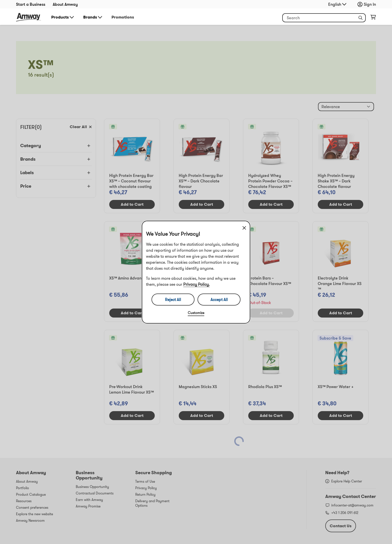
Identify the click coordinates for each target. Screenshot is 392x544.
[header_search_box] (324, 18)
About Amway (65, 4)
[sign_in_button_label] (368, 4)
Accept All (219, 300)
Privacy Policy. (196, 284)
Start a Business (31, 4)
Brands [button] (93, 17)
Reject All (173, 300)
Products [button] (63, 17)
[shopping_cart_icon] (373, 18)
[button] (360, 18)
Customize (196, 313)
